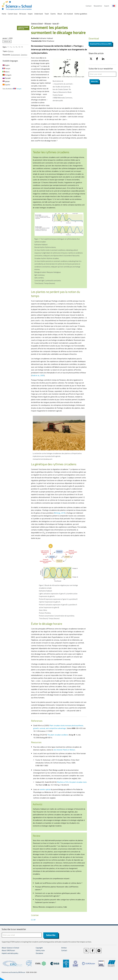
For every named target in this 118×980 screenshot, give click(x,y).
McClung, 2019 (60, 513)
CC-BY (33, 920)
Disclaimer (39, 953)
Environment (15, 55)
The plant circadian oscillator (58, 735)
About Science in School (10, 948)
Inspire (30, 14)
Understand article (23, 28)
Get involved (68, 14)
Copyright (39, 948)
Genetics (24, 55)
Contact (89, 6)
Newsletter (98, 6)
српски (6, 81)
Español (6, 85)
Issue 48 (55, 23)
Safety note (40, 951)
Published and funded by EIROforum (13, 972)
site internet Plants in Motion (64, 750)
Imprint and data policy (10, 953)
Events (53, 14)
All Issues (23, 14)
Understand (39, 14)
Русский (7, 78)
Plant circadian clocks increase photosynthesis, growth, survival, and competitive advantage (58, 727)
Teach (47, 14)
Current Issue (13, 14)
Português (7, 75)
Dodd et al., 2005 (38, 375)
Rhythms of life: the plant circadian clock (72, 782)
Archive (64, 948)
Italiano (6, 72)
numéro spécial (45, 789)
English (6, 65)
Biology (11, 51)
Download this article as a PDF (100, 44)
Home (4, 14)
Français (6, 68)
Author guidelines (81, 14)
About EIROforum (8, 951)
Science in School (37, 23)
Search (107, 6)
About (60, 14)
